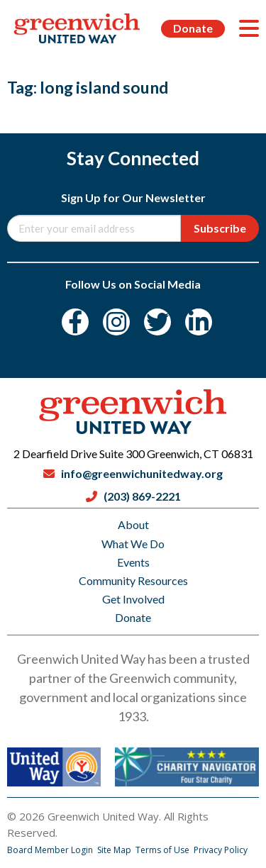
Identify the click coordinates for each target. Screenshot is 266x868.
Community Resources (133, 580)
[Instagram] (116, 322)
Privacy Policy (221, 850)
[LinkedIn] (199, 322)
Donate (193, 28)
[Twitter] (157, 322)
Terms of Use (164, 850)
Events (133, 562)
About (133, 524)
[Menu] (249, 28)
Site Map (115, 850)
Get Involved (133, 599)
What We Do (133, 544)
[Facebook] (75, 322)
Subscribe (220, 228)
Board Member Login (51, 850)
